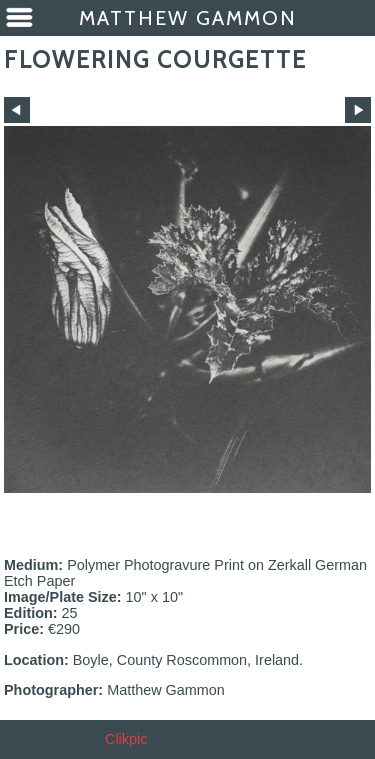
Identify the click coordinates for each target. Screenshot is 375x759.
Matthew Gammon (188, 18)
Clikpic (126, 739)
